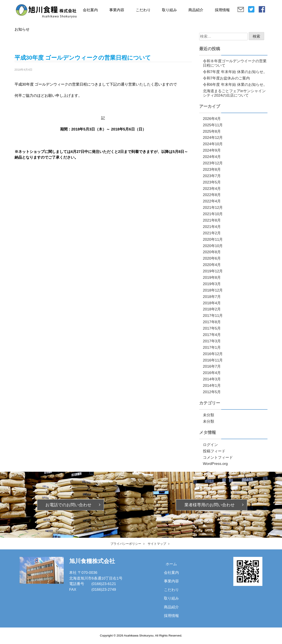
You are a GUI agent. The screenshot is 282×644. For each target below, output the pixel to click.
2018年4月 (212, 303)
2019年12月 (213, 271)
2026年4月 (212, 119)
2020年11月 (213, 239)
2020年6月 (212, 258)
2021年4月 (212, 227)
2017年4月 (212, 335)
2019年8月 (212, 278)
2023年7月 (212, 176)
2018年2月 (212, 309)
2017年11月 (213, 316)
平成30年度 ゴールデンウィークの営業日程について (83, 58)
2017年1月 (212, 348)
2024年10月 (213, 144)
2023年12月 (213, 163)
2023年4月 (212, 189)
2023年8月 (212, 170)
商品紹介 (196, 10)
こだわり (143, 10)
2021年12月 (213, 208)
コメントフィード (218, 458)
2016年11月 (213, 360)
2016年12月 (213, 354)
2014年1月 (212, 386)
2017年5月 (212, 328)
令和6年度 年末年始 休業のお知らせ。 (235, 85)
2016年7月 (212, 366)
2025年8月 (212, 131)
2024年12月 (213, 138)
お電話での (68, 505)
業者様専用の (210, 505)
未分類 (209, 415)
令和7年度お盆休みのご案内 (226, 78)
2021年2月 (212, 233)
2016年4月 (212, 373)
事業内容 (117, 10)
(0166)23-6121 (104, 584)
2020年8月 (212, 252)
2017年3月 (212, 341)
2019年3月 (212, 284)
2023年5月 (212, 182)
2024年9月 (212, 150)
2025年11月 (213, 125)
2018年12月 (213, 290)
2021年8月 (212, 220)
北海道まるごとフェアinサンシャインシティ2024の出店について (234, 93)
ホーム (171, 564)
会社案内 (90, 10)
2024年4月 (212, 157)
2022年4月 (212, 201)
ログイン (210, 445)
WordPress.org (215, 464)
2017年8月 (212, 322)
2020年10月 (213, 246)
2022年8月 (212, 195)
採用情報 (222, 10)
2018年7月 (212, 297)
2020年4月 (212, 265)
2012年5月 (212, 392)
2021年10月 (213, 214)
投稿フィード (214, 451)
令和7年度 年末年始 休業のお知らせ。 (235, 72)
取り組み (169, 10)
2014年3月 (212, 379)
